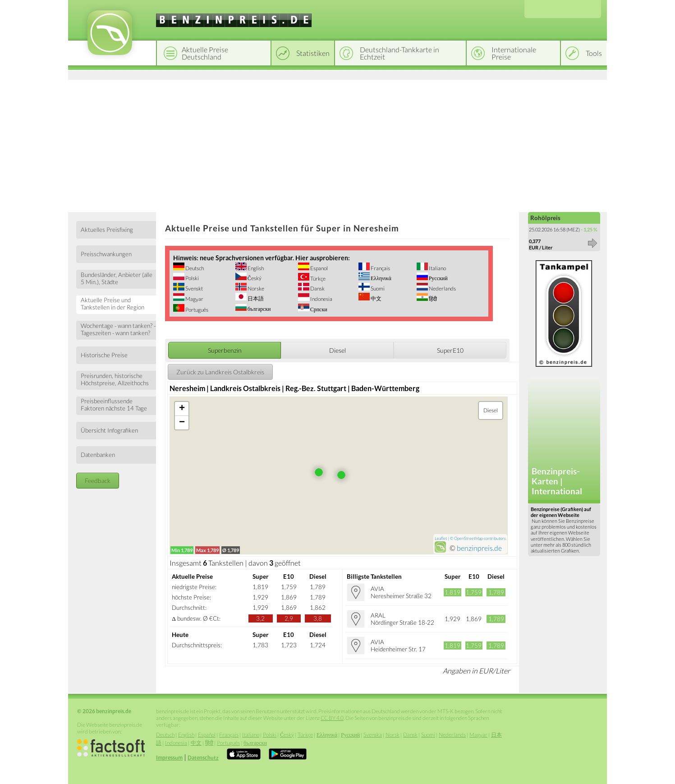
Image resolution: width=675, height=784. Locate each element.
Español (207, 735)
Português (196, 310)
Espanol (319, 268)
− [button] (182, 423)
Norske (255, 288)
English (255, 268)
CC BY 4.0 (332, 718)
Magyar (194, 299)
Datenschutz (203, 758)
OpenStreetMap (468, 538)
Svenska (373, 735)
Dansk (317, 288)
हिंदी (432, 299)
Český (254, 278)
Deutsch (194, 268)
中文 (376, 298)
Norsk (393, 735)
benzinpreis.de (479, 548)
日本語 (255, 298)
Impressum (169, 758)
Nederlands (442, 288)
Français (380, 268)
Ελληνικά (381, 278)
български (259, 309)
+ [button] (182, 409)
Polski (192, 278)
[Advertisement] (337, 144)
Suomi (377, 288)
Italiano (437, 268)
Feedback (98, 481)
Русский (438, 278)
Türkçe (317, 279)
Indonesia (321, 299)
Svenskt (194, 288)
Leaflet (441, 538)
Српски (318, 309)
